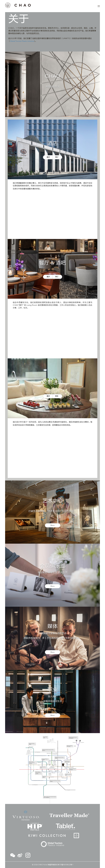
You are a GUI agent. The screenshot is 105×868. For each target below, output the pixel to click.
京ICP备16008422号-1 (65, 865)
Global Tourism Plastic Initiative (22, 41)
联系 (57, 396)
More (52, 525)
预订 (57, 157)
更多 (48, 157)
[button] (13, 856)
